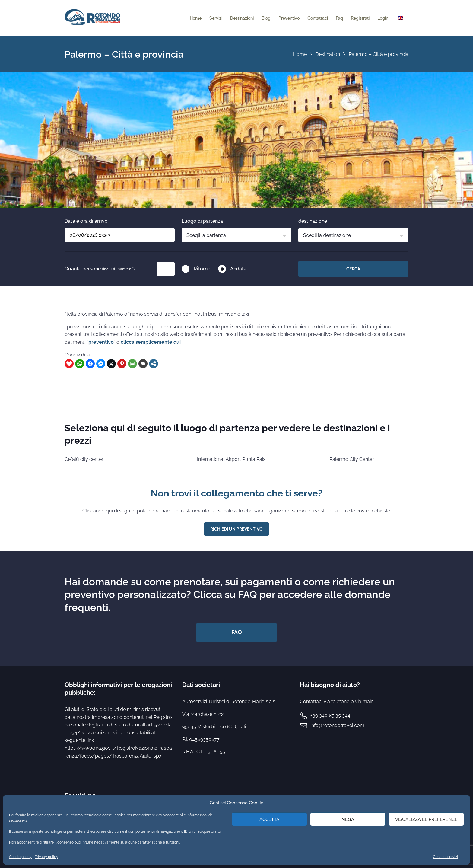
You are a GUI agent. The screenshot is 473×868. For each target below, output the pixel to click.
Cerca (353, 269)
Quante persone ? (100, 269)
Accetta (269, 819)
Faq (339, 18)
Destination (328, 54)
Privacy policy (46, 857)
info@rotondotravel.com (337, 725)
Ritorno (202, 269)
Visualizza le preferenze (426, 819)
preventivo (101, 342)
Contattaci (318, 18)
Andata (238, 269)
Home (196, 18)
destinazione (313, 221)
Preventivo (289, 18)
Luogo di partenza (202, 221)
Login (383, 18)
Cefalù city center (84, 459)
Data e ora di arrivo (86, 221)
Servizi (216, 18)
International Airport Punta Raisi (232, 459)
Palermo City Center (352, 459)
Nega (348, 819)
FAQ (237, 632)
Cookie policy (20, 857)
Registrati (360, 18)
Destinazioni (242, 18)
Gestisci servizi (445, 857)
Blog (266, 18)
